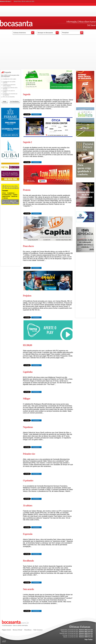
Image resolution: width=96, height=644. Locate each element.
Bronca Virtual (17, 630)
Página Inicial (6, 630)
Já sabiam (28, 505)
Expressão (28, 534)
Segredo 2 (27, 142)
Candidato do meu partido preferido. (9, 82)
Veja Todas (89, 639)
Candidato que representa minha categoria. (9, 85)
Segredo (27, 94)
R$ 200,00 (27, 345)
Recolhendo (28, 561)
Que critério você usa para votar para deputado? (10, 76)
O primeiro (28, 481)
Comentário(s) (36, 114)
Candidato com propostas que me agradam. (10, 94)
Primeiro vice (29, 454)
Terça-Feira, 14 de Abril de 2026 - (77, 632)
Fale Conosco (38, 630)
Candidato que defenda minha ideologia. (10, 88)
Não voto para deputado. (9, 97)
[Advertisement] (48, 55)
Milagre (27, 399)
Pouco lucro (28, 246)
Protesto (27, 190)
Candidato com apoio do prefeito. (9, 91)
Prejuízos (27, 296)
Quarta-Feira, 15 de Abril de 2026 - (77, 630)
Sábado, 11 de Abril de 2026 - (78, 637)
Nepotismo (28, 427)
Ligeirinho (28, 372)
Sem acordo (28, 589)
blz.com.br (4, 641)
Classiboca (28, 630)
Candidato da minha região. (10, 79)
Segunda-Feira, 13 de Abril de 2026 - (76, 633)
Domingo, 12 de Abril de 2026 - (78, 635)
